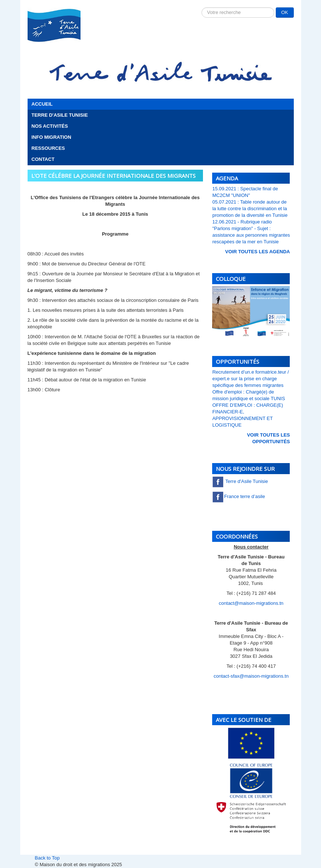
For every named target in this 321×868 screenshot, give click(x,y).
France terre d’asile (238, 496)
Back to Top (47, 858)
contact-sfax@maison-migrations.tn (251, 676)
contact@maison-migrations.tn (251, 603)
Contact (43, 159)
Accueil (42, 104)
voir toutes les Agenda (257, 252)
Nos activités (50, 126)
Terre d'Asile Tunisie (60, 115)
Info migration (51, 137)
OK (285, 12)
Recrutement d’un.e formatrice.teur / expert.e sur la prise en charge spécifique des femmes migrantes (250, 379)
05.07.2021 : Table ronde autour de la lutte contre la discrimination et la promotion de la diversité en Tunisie (250, 209)
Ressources (48, 148)
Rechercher (202, 8)
